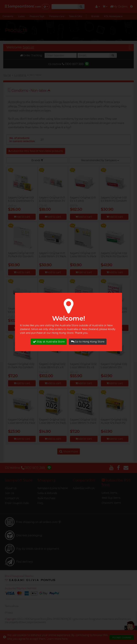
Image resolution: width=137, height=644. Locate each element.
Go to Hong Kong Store (88, 342)
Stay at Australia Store (49, 342)
